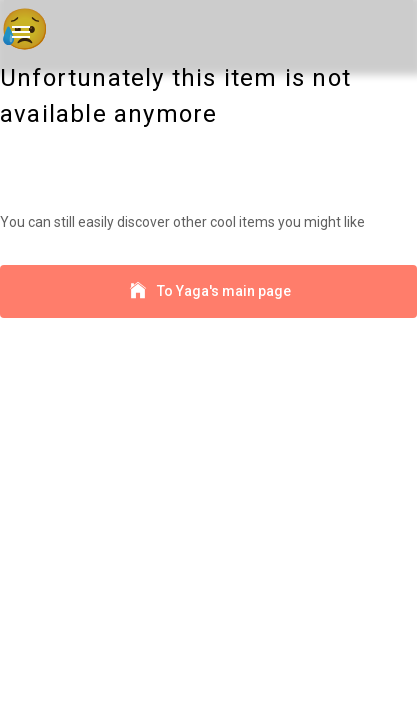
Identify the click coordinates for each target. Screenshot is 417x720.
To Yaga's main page (208, 291)
